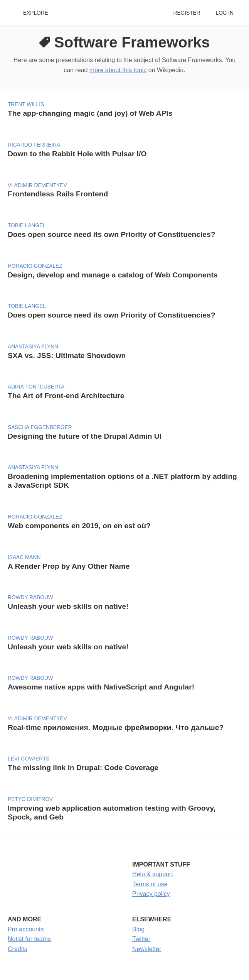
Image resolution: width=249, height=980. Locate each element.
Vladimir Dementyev (37, 185)
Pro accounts (26, 929)
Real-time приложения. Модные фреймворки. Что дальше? (116, 727)
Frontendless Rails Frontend (58, 194)
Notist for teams (29, 939)
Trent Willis (26, 104)
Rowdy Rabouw (30, 597)
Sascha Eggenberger (40, 427)
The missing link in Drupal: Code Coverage (83, 768)
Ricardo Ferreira (34, 145)
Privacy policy (151, 894)
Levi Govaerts (29, 759)
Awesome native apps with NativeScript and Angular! (101, 687)
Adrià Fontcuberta (36, 387)
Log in (225, 13)
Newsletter (147, 949)
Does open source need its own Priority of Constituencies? (111, 234)
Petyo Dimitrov (30, 799)
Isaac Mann (24, 557)
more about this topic (118, 70)
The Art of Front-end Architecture (66, 396)
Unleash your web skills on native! (68, 606)
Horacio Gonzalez (35, 266)
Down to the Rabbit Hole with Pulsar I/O (77, 154)
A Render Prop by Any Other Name (69, 566)
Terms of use (150, 884)
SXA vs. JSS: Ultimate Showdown (67, 356)
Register (187, 13)
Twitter (141, 939)
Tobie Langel (27, 226)
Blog (138, 929)
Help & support (153, 874)
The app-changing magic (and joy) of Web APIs (90, 113)
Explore (36, 13)
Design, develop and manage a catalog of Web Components (113, 275)
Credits (18, 949)
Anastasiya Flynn (33, 347)
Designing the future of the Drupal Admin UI (85, 436)
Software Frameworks (132, 42)
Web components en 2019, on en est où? (79, 526)
